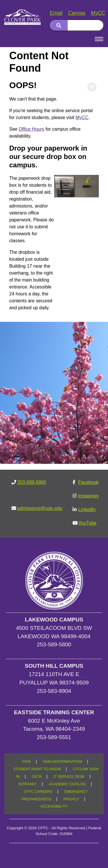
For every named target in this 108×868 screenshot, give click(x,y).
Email (56, 13)
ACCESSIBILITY (54, 806)
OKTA (37, 777)
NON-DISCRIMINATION (62, 762)
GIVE (26, 762)
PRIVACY (71, 799)
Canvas (77, 13)
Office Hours (32, 129)
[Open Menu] (99, 39)
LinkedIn (87, 509)
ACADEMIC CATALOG (67, 784)
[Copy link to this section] (92, 87)
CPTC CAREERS (38, 792)
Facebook (88, 482)
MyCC (98, 13)
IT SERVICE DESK (69, 777)
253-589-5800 (32, 482)
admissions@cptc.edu (40, 508)
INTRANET (28, 784)
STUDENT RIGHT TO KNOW (37, 769)
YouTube (87, 523)
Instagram (89, 496)
